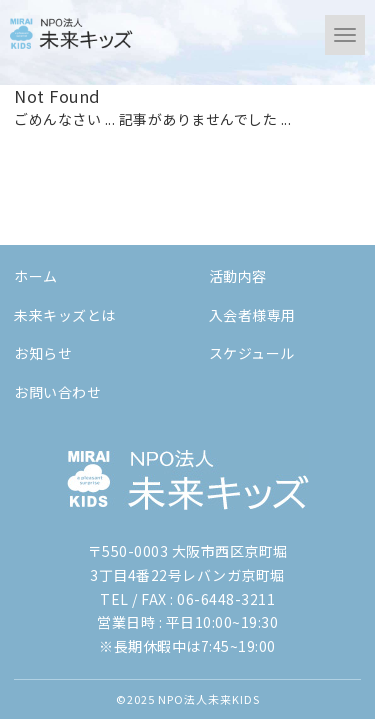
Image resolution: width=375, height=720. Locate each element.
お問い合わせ (57, 392)
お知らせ (43, 353)
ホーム (36, 276)
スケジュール (252, 353)
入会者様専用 (252, 315)
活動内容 (238, 276)
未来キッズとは (65, 315)
